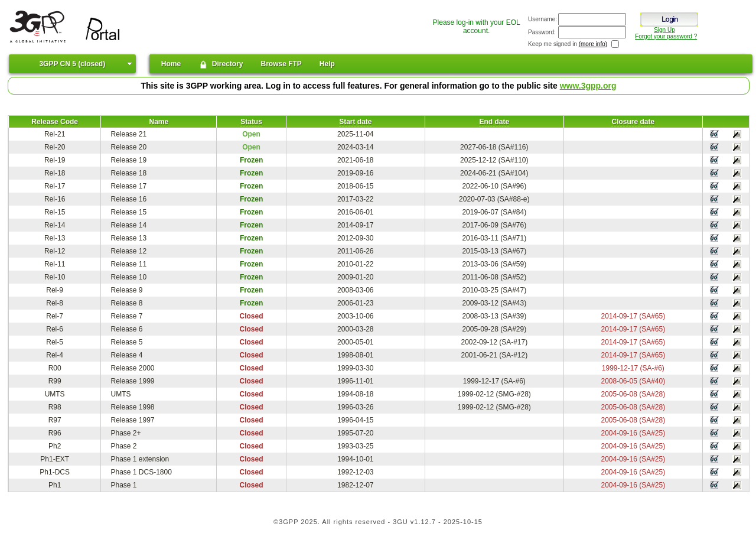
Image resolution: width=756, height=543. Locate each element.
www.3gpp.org (588, 86)
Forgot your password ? (666, 36)
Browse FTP (281, 64)
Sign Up (664, 30)
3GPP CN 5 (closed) (72, 64)
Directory (221, 64)
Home (171, 64)
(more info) (593, 44)
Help (327, 64)
